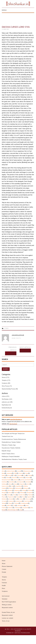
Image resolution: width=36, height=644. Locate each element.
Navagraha (30, 493)
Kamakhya (12, 482)
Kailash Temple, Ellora (8, 454)
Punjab (18, 497)
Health (4, 585)
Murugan (4, 493)
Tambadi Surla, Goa (7, 436)
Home (4, 561)
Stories (6, 328)
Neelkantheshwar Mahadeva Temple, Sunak (14, 459)
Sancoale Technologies (12, 353)
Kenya (10, 484)
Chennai (21, 473)
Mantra (4, 490)
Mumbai (30, 490)
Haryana (28, 477)
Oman (14, 495)
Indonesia (16, 480)
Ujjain (3, 505)
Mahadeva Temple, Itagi (9, 445)
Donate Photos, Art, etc (8, 612)
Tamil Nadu (27, 501)
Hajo (3, 477)
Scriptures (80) (6, 383)
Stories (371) (6, 377)
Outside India (22, 495)
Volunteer (5, 599)
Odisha (9, 495)
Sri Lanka (4, 501)
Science (21, 499)
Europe (10, 475)
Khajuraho (22, 484)
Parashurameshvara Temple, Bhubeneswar (14, 439)
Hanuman (14, 477)
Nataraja (22, 493)
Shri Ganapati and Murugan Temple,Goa (13, 433)
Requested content (7, 608)
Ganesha (19, 475)
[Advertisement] (18, 532)
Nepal (3, 495)
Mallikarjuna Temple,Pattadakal (11, 456)
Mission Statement (7, 566)
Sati (16, 499)
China (27, 473)
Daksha (4, 475)
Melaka (24, 490)
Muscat (10, 493)
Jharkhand (4, 482)
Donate (4, 572)
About (4, 563)
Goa (25, 475)
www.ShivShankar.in (16, 419)
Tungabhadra (24, 503)
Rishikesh (4, 499)
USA (14, 505)
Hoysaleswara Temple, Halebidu (11, 448)
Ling (12, 486)
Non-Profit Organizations (9, 602)
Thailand (16, 503)
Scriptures (5, 591)
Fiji (14, 475)
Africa (3, 471)
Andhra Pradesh (11, 471)
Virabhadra (18, 508)
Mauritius (10, 490)
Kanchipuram (20, 482)
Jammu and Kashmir (26, 480)
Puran (24, 497)
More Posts (16, 338)
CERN (15, 473)
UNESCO (9, 505)
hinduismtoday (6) (7, 408)
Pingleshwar (11, 497)
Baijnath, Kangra (6, 451)
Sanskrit (11, 499)
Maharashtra (19, 488)
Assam (19, 471)
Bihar (3, 473)
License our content (7, 618)
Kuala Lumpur (5, 486)
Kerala (16, 484)
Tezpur (10, 503)
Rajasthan (30, 497)
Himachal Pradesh (7, 480)
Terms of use (6, 621)
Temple (4, 503)
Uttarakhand (21, 505)
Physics (4, 497)
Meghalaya (17, 490)
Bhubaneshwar (28, 471)
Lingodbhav (19, 486)
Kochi (28, 484)
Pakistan (30, 495)
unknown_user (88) (7, 402)
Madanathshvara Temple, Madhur (11, 442)
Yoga (21, 510)
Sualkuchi (11, 501)
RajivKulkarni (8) (6, 405)
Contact (4, 569)
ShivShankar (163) (7, 399)
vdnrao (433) (6, 396)
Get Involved (13, 424)
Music (3, 588)
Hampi (8, 477)
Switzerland (19, 501)
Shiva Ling (28, 499)
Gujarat (30, 475)
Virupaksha (25, 508)
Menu (4, 10)
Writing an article (7, 605)
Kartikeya (4, 484)
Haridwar (21, 477)
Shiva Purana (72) (7, 386)
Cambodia (9, 473)
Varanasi (10, 508)
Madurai (11, 488)
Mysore (16, 493)
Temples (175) (6, 380)
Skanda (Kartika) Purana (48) (10, 389)
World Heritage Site (13, 510)
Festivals (4, 583)
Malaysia (26, 488)
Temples (4, 577)
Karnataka (28, 482)
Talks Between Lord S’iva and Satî (25, 351)
